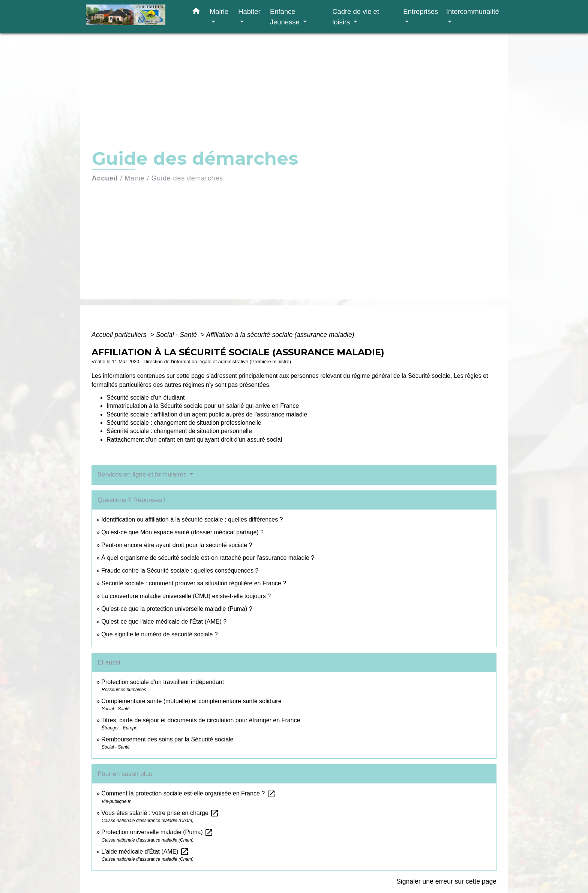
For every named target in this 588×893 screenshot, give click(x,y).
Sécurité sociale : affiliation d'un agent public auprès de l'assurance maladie (207, 414)
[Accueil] (133, 17)
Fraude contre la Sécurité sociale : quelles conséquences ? (180, 571)
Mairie (135, 178)
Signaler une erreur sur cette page (446, 881)
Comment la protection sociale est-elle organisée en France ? (188, 793)
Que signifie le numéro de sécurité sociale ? (159, 634)
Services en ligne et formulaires (143, 474)
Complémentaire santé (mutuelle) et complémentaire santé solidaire (191, 701)
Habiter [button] (249, 11)
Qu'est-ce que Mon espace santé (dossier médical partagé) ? (182, 532)
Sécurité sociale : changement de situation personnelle (179, 431)
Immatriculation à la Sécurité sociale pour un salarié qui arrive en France (203, 406)
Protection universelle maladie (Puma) (157, 832)
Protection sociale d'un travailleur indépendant (163, 682)
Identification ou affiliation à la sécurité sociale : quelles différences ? (192, 519)
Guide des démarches (187, 178)
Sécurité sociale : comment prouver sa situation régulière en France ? (194, 583)
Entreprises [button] (421, 11)
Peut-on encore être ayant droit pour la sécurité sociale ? (177, 545)
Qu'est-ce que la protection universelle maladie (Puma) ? (177, 609)
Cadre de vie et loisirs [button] (356, 17)
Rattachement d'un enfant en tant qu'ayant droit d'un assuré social (194, 440)
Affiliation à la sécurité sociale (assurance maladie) (280, 335)
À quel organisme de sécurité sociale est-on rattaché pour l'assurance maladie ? (208, 558)
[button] (196, 12)
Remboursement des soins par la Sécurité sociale (167, 739)
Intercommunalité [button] (473, 11)
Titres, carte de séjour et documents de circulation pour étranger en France (201, 720)
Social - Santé (177, 335)
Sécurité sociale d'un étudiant (146, 398)
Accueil (105, 178)
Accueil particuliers (120, 335)
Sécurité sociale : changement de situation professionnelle (184, 423)
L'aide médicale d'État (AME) (145, 852)
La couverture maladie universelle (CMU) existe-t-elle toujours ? (186, 596)
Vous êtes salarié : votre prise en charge (160, 813)
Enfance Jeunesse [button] (286, 17)
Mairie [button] (219, 11)
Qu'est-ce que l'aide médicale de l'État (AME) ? (164, 622)
